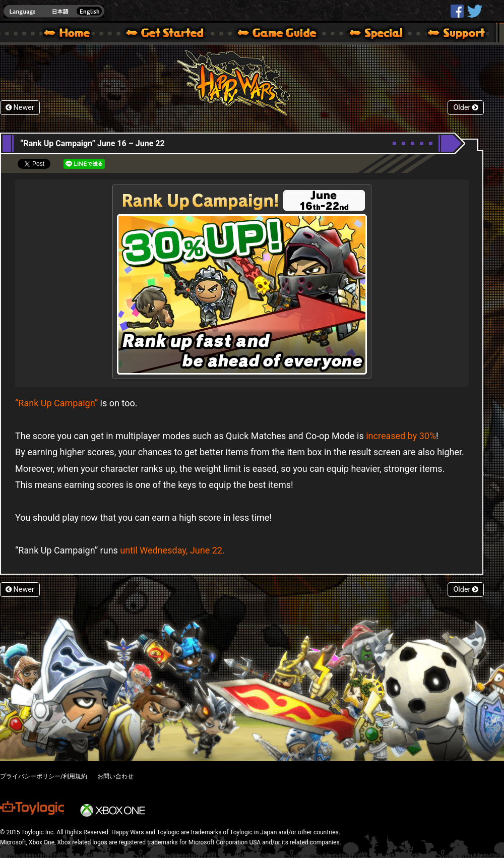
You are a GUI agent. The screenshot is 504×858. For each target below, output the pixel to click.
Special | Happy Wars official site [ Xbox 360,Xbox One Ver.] (372, 34)
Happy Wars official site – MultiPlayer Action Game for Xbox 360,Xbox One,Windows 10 (69, 34)
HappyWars (457, 11)
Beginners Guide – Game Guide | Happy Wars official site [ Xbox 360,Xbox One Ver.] (284, 34)
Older (466, 108)
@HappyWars (474, 11)
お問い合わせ (115, 776)
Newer (20, 108)
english (54, 11)
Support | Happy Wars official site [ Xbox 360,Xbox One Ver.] (448, 34)
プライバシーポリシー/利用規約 (44, 776)
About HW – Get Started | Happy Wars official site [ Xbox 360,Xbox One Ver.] (173, 34)
